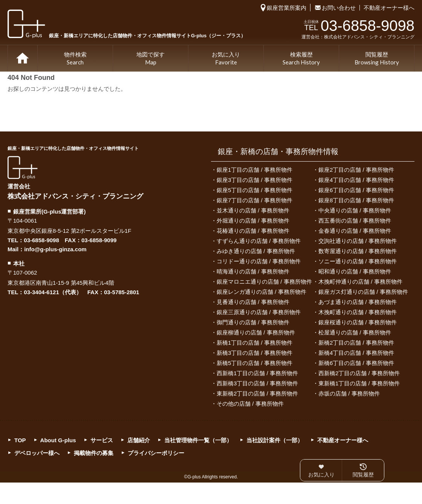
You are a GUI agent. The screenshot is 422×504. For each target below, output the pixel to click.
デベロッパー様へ (37, 453)
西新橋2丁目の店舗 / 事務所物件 (359, 373)
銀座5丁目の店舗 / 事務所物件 (255, 190)
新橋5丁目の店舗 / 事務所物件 (255, 363)
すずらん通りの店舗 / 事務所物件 (259, 241)
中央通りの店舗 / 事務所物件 (355, 210)
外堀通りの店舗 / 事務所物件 (253, 221)
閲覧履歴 (377, 59)
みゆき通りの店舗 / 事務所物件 (256, 251)
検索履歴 (301, 59)
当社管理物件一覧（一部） (198, 440)
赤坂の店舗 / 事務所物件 (349, 393)
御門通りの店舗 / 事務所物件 (253, 322)
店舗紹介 (139, 440)
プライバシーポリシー (156, 453)
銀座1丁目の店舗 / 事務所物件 (255, 170)
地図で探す (151, 59)
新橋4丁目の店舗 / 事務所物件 (356, 353)
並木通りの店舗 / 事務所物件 (253, 210)
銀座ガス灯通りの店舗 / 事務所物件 (363, 292)
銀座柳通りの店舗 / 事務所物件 (256, 332)
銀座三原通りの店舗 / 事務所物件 (259, 312)
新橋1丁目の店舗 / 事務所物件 (255, 343)
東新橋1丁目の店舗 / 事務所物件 (359, 383)
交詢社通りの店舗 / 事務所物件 (358, 241)
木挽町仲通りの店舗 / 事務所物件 (360, 282)
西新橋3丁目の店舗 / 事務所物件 (257, 383)
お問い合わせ (339, 8)
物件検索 (75, 59)
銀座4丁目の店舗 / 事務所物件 (356, 180)
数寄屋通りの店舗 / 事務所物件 (358, 251)
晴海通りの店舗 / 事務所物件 (253, 271)
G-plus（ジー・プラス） (23, 167)
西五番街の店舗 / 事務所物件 (355, 221)
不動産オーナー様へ (389, 8)
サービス (102, 440)
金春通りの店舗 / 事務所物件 (355, 231)
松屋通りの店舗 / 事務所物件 (355, 332)
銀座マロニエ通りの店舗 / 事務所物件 (264, 282)
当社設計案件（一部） (275, 440)
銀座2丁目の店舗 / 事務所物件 (356, 170)
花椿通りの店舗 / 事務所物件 (253, 231)
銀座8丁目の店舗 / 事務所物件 (356, 200)
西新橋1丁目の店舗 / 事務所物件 (257, 373)
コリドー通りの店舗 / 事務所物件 (259, 261)
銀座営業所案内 (287, 8)
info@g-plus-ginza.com (55, 249)
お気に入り (226, 59)
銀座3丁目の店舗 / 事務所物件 (255, 180)
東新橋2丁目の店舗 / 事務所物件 (257, 393)
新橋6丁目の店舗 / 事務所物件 (356, 363)
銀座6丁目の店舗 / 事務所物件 (356, 190)
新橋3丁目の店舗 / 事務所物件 (255, 353)
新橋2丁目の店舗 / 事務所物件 (356, 343)
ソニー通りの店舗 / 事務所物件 (358, 261)
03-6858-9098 (41, 240)
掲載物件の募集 (94, 453)
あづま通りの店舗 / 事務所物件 (358, 302)
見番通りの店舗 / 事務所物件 (253, 302)
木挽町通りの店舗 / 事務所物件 (358, 312)
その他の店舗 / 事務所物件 (250, 404)
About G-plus (58, 440)
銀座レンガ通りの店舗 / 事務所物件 (261, 292)
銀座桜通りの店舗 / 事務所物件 (358, 322)
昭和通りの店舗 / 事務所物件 (355, 271)
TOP (23, 58)
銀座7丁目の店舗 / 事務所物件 (255, 200)
